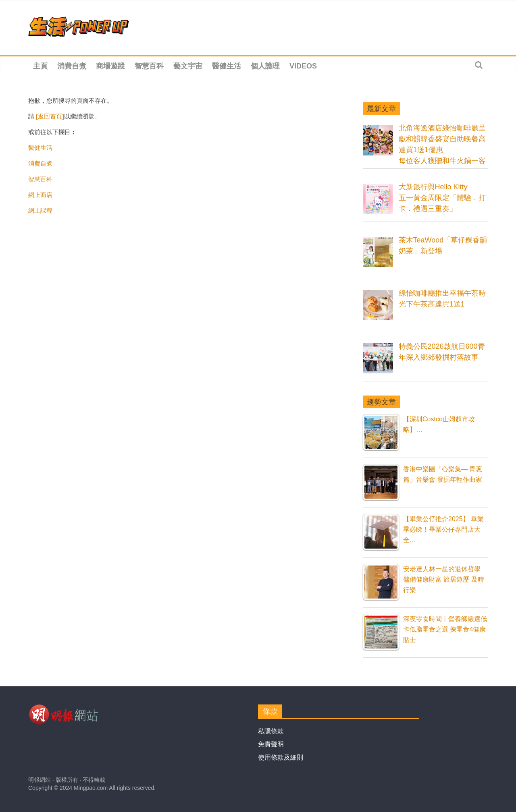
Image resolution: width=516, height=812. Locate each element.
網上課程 (40, 210)
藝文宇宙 (188, 66)
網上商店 (40, 195)
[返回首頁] (50, 116)
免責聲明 (271, 744)
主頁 (40, 66)
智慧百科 (149, 66)
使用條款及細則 (281, 757)
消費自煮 (72, 66)
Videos (303, 66)
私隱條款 (271, 731)
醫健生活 (227, 66)
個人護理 (265, 66)
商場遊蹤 (110, 66)
